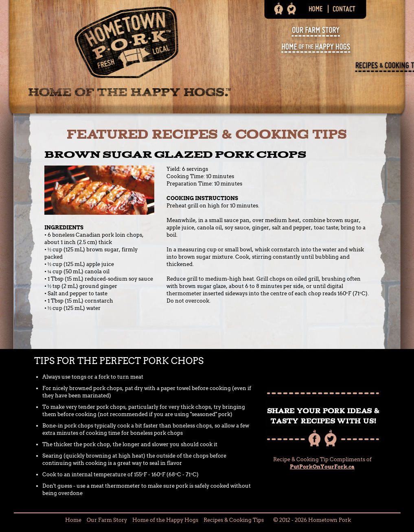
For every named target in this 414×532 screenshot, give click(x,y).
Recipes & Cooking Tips (234, 520)
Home (73, 520)
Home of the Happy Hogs (165, 520)
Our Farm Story (107, 520)
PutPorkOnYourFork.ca (322, 467)
